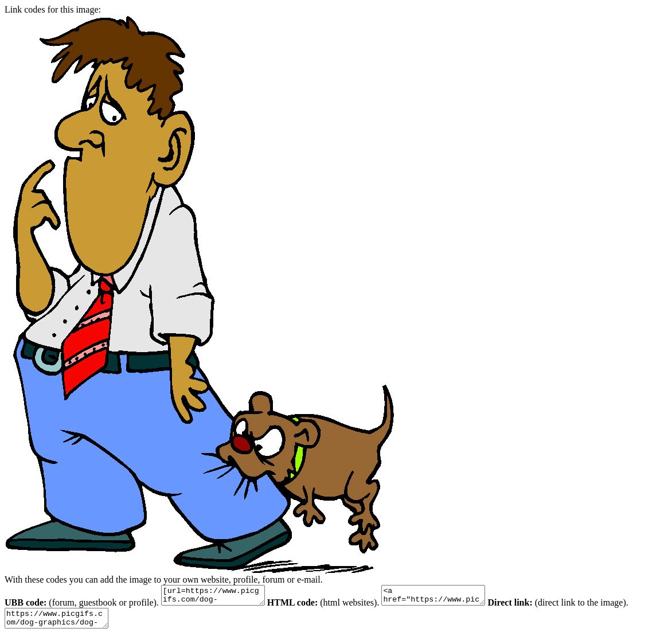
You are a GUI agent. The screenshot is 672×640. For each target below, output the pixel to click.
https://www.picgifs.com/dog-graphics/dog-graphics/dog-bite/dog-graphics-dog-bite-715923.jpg (62, 623)
